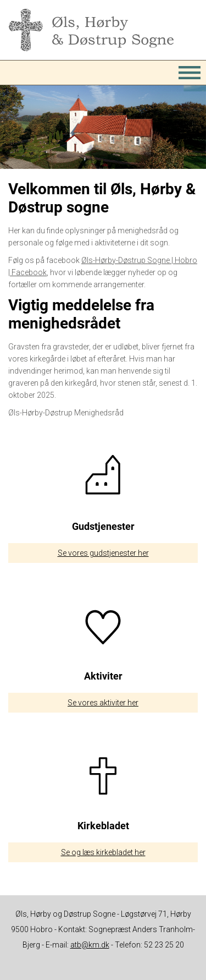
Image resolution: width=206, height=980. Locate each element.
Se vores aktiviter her (103, 703)
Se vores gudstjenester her (103, 553)
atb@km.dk (90, 945)
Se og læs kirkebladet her (103, 852)
